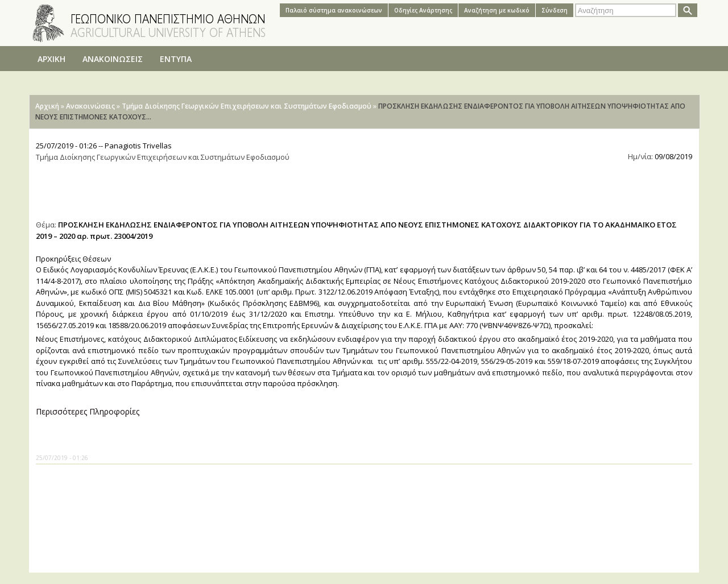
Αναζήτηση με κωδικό (497, 10)
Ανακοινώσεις (90, 106)
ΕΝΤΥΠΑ (176, 59)
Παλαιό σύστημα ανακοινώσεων (334, 10)
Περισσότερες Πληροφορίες (88, 411)
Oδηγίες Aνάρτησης (423, 10)
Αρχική (47, 106)
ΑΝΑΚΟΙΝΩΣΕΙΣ (113, 59)
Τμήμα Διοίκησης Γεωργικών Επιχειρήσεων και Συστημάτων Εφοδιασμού (247, 106)
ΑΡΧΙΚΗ (51, 59)
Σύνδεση (555, 10)
